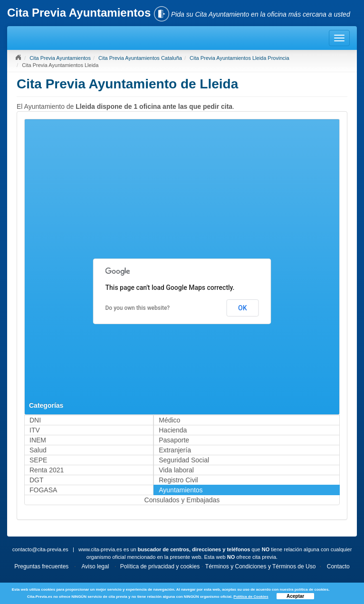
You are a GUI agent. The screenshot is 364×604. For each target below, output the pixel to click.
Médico (169, 420)
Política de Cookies (251, 597)
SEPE (38, 460)
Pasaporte (174, 440)
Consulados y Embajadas (182, 500)
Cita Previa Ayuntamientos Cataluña (140, 58)
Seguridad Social (184, 460)
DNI (35, 420)
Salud (38, 450)
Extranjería (175, 450)
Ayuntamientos (181, 490)
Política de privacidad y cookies (160, 566)
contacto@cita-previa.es (40, 549)
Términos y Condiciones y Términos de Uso (261, 566)
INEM (38, 440)
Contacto (338, 566)
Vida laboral (176, 470)
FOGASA (43, 490)
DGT (37, 480)
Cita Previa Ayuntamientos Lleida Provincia (239, 58)
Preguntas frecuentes (41, 566)
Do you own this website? (138, 308)
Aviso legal (96, 566)
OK (243, 308)
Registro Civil (178, 480)
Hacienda (173, 430)
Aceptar (295, 596)
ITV (35, 430)
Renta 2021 (47, 470)
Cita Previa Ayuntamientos (60, 58)
